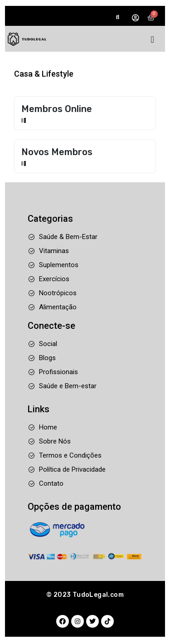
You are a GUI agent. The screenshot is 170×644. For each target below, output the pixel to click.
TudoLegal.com (98, 595)
